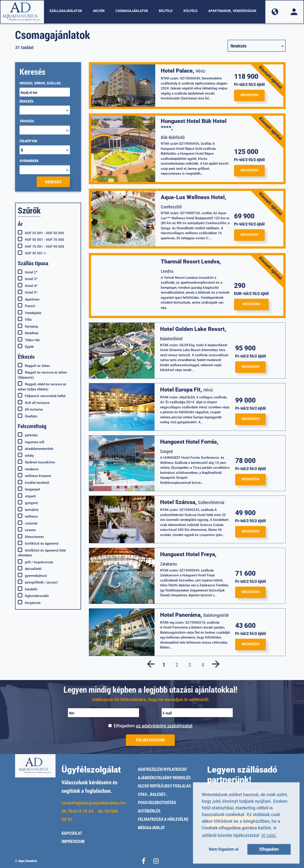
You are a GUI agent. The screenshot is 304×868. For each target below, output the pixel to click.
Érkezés (26, 101)
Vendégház (30, 313)
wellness (28, 516)
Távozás (27, 121)
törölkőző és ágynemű (38, 543)
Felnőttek (28, 141)
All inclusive (30, 409)
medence (28, 469)
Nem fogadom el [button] (224, 849)
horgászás (29, 603)
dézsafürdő (30, 569)
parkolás (28, 435)
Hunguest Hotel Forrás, (189, 442)
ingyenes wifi (31, 442)
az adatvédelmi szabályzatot (164, 726)
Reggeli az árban (34, 366)
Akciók (99, 11)
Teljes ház (29, 340)
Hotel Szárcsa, (178, 502)
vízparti (27, 496)
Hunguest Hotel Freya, (188, 554)
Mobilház (28, 333)
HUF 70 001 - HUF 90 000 (41, 246)
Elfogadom (153, 726)
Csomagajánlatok (132, 11)
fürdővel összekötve (36, 462)
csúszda (28, 523)
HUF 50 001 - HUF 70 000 (41, 239)
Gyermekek (29, 161)
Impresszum (73, 841)
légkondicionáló (33, 596)
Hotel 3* (28, 279)
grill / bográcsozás (36, 562)
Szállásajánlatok (66, 11)
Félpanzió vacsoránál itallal (42, 396)
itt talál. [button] (269, 835)
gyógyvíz (28, 503)
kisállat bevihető (34, 482)
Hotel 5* (28, 292)
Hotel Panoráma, (181, 615)
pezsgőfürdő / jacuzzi (38, 582)
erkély (26, 455)
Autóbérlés (149, 811)
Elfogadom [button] (269, 849)
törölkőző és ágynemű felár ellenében (42, 553)
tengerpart (29, 489)
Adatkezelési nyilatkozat (162, 769)
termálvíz (28, 510)
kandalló (28, 589)
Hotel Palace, (178, 71)
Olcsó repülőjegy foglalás (164, 786)
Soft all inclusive (34, 403)
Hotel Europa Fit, (181, 390)
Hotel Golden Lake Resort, (193, 329)
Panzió (27, 306)
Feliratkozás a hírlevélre (163, 819)
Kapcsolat (72, 833)
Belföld (166, 11)
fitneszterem (31, 537)
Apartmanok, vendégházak (232, 11)
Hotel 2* (28, 272)
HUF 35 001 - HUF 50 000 (41, 233)
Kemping (28, 326)
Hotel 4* (28, 286)
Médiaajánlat (151, 827)
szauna (27, 530)
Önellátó (28, 416)
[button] (275, 12)
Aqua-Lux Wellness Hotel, (194, 197)
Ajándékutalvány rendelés (164, 778)
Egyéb (26, 346)
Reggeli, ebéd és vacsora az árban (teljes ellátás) (42, 387)
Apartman (29, 299)
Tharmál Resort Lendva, (191, 262)
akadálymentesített (36, 449)
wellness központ (34, 476)
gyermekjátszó (32, 575)
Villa (25, 319)
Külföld (191, 11)
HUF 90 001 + (32, 253)
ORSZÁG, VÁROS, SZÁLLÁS (40, 83)
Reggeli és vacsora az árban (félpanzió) (42, 375)
